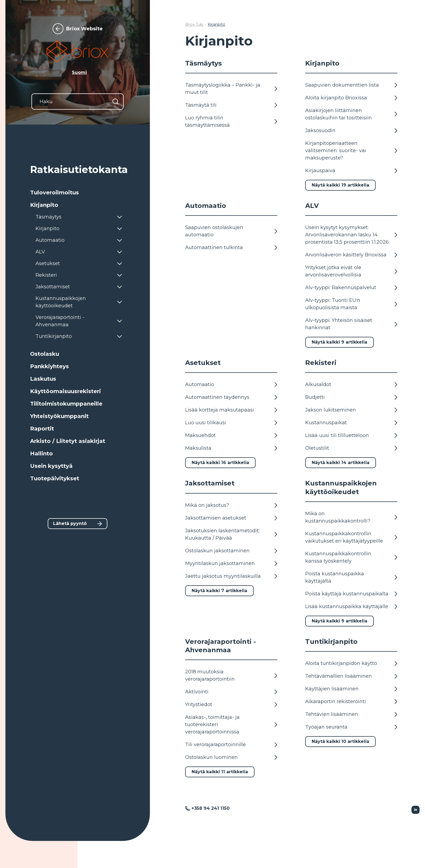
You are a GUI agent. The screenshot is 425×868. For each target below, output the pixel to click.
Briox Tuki (194, 24)
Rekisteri (321, 363)
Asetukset (203, 363)
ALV (312, 206)
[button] (78, 192)
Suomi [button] (79, 72)
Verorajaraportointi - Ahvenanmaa (220, 646)
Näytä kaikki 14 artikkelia (341, 463)
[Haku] (78, 102)
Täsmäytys (203, 63)
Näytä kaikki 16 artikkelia (220, 463)
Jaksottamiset (210, 483)
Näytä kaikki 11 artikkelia (220, 772)
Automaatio (206, 206)
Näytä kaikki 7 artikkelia (219, 591)
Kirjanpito (216, 24)
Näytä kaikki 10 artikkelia (340, 741)
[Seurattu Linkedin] (416, 810)
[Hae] (115, 102)
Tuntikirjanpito (331, 642)
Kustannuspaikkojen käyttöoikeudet (341, 487)
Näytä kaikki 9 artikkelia (339, 342)
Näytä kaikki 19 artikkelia (340, 185)
